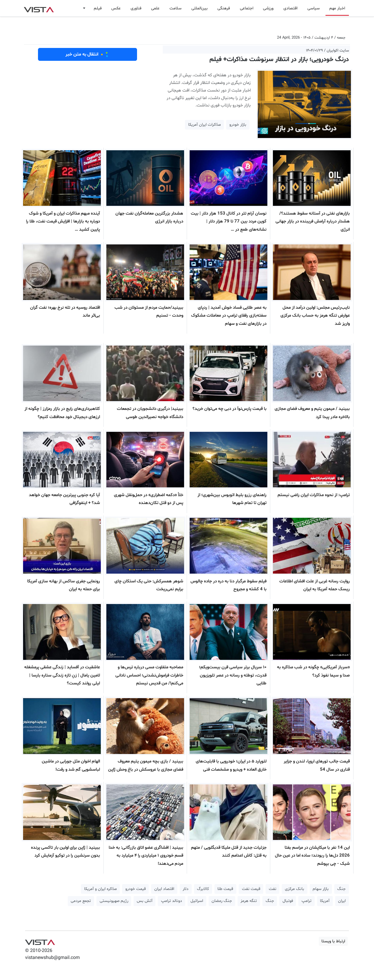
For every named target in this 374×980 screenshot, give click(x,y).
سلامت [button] (175, 8)
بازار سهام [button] (321, 889)
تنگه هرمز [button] (249, 901)
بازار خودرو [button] (238, 125)
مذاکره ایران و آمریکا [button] (101, 889)
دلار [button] (186, 889)
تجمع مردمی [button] (81, 901)
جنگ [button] (341, 889)
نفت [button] (273, 889)
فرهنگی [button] (224, 8)
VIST (39, 8)
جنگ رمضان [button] (222, 901)
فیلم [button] (98, 8)
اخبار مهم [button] (337, 8)
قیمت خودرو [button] (136, 889)
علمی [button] (155, 8)
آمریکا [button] (325, 901)
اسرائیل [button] (197, 901)
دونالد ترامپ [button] (172, 901)
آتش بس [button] (145, 901)
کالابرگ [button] (203, 889)
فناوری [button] (136, 8)
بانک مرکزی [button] (295, 889)
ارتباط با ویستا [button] (333, 941)
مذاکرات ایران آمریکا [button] (205, 125)
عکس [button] (116, 8)
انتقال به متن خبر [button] (88, 54)
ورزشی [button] (268, 8)
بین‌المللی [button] (200, 8)
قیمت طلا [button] (225, 889)
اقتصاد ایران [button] (164, 889)
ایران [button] (342, 901)
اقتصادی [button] (290, 8)
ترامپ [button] (307, 901)
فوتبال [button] (288, 901)
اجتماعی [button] (247, 8)
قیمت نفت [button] (251, 889)
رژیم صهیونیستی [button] (114, 901)
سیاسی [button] (314, 8)
